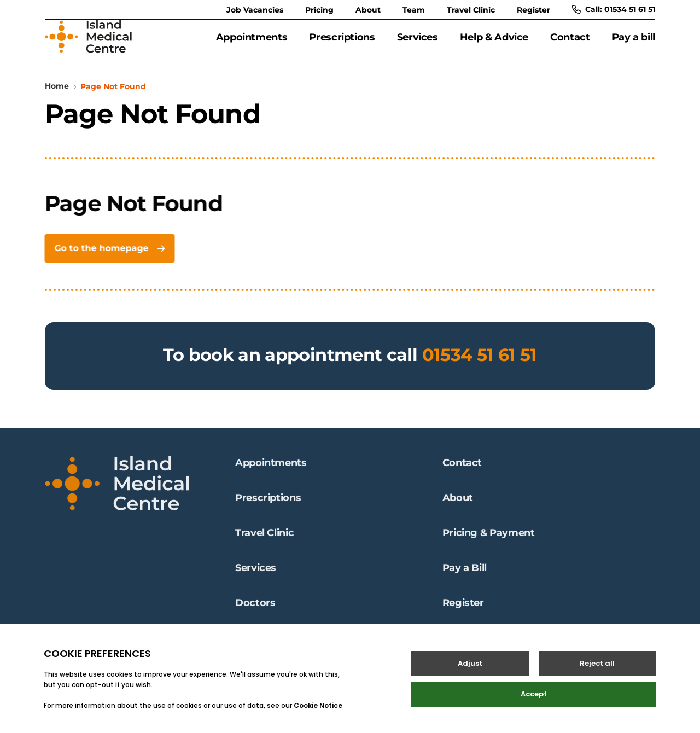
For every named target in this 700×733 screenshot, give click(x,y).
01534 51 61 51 (480, 367)
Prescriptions (342, 43)
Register (533, 10)
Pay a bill (634, 43)
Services (418, 43)
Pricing (319, 10)
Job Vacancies (255, 10)
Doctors (255, 610)
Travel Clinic (471, 10)
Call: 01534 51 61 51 (614, 9)
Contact (570, 43)
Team (414, 10)
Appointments (252, 43)
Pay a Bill (465, 575)
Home (57, 98)
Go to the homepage (108, 261)
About (368, 10)
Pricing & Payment (489, 540)
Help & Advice (494, 43)
